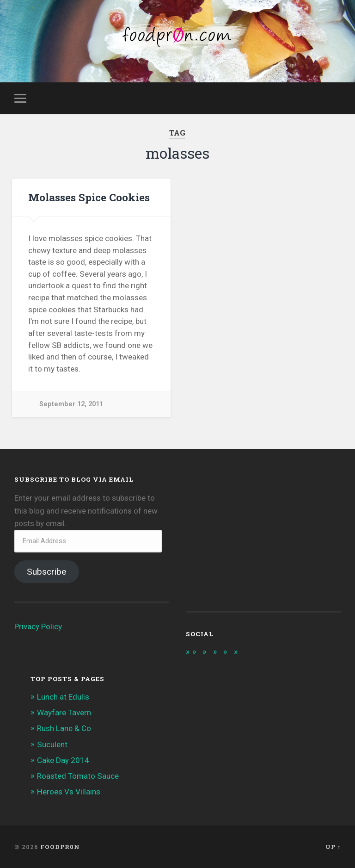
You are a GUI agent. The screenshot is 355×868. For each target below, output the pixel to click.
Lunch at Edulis (63, 697)
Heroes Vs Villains (69, 792)
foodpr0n (60, 847)
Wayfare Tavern (64, 713)
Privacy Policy (38, 626)
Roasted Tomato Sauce (78, 776)
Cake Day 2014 (63, 760)
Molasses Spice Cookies (89, 197)
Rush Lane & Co (64, 728)
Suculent (52, 744)
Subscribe (46, 572)
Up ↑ (333, 847)
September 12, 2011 (71, 404)
